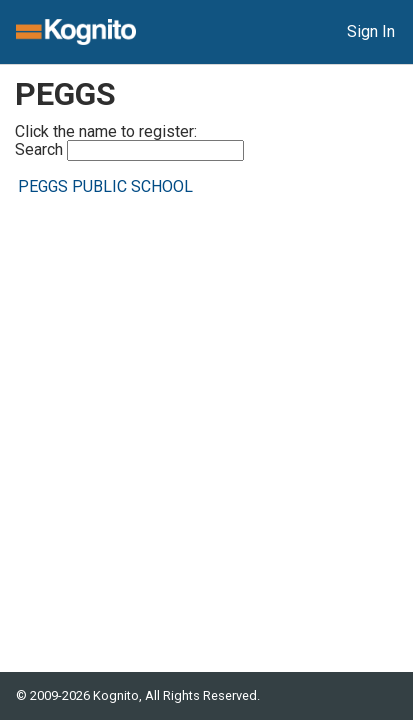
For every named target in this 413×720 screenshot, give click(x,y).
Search (129, 150)
